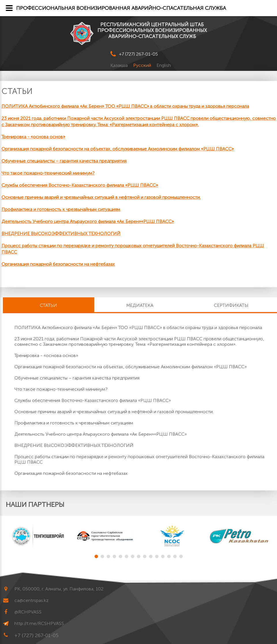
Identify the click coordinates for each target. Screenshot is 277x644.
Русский (143, 65)
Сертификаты (231, 305)
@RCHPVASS (28, 612)
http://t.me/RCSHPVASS (39, 623)
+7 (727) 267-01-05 (138, 54)
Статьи (48, 305)
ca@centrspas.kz (31, 600)
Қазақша (120, 65)
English (164, 65)
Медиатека (140, 305)
